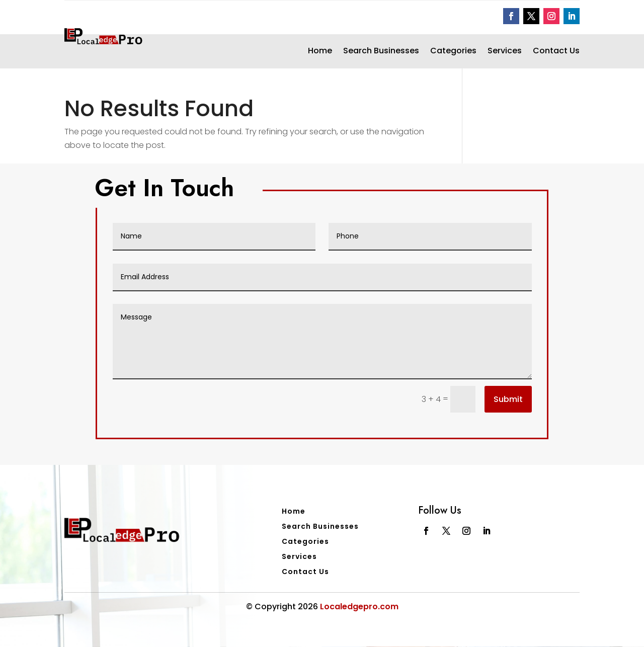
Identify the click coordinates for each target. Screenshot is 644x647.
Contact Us (556, 52)
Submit (508, 399)
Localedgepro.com (359, 606)
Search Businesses (381, 52)
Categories (453, 52)
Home (320, 52)
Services (505, 52)
